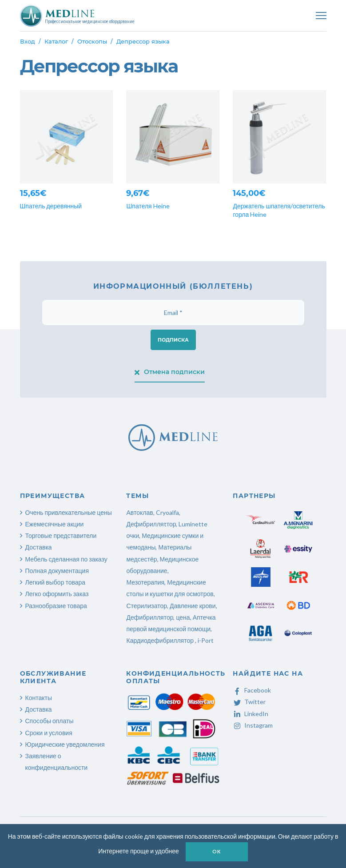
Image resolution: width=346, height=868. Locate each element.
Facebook (252, 690)
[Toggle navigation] (321, 16)
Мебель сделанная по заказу (66, 559)
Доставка (39, 547)
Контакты (39, 698)
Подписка (173, 340)
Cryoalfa (167, 512)
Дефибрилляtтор (151, 524)
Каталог (56, 41)
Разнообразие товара (56, 606)
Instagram (253, 725)
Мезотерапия (145, 582)
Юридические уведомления (65, 744)
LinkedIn (251, 714)
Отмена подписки (170, 372)
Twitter (249, 702)
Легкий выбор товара (56, 582)
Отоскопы (92, 41)
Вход (28, 41)
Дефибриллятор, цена (158, 617)
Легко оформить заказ (57, 594)
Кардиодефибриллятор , (161, 640)
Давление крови (193, 606)
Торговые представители (61, 536)
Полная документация (57, 571)
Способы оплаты (50, 721)
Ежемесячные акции (55, 524)
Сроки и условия (49, 733)
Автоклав (139, 512)
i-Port (206, 640)
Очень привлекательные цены (69, 512)
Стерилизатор (146, 606)
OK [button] (217, 851)
